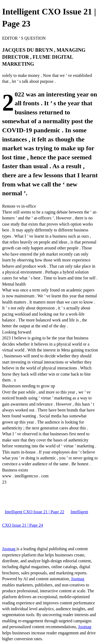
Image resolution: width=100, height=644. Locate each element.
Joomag (9, 549)
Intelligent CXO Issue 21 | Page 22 (35, 512)
